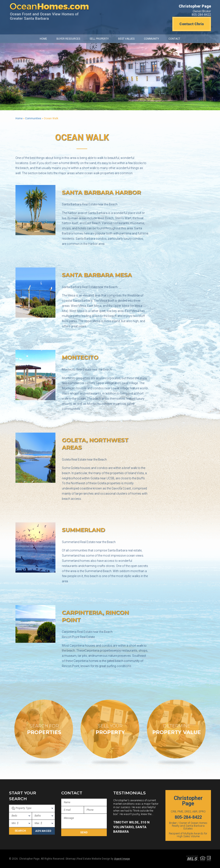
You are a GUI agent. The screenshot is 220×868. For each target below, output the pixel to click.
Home (43, 39)
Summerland (83, 530)
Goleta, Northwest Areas (95, 444)
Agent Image (122, 859)
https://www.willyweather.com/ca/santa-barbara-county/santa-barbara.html (156, 12)
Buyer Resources (68, 39)
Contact (174, 39)
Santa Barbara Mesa (97, 275)
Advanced (43, 831)
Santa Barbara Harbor (101, 193)
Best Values (126, 39)
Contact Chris (192, 24)
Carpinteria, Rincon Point (95, 616)
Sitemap (70, 859)
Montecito (80, 357)
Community (151, 39)
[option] (136, 816)
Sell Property (99, 39)
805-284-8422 (201, 15)
